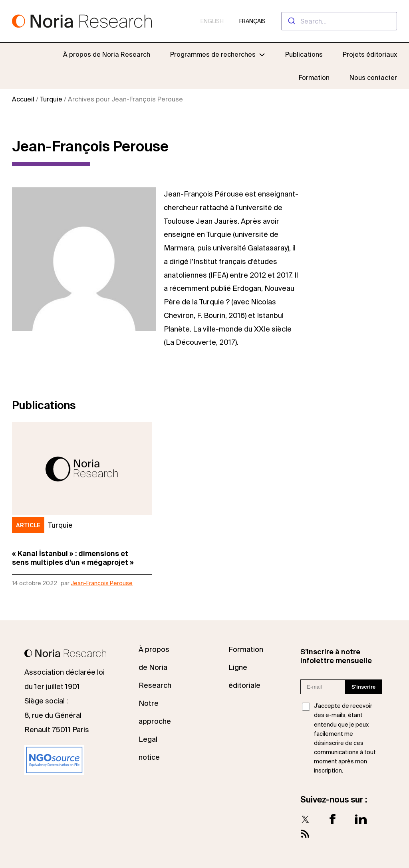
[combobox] (339, 21)
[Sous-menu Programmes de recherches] (218, 54)
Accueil (23, 99)
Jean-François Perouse (102, 583)
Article (28, 525)
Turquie (51, 99)
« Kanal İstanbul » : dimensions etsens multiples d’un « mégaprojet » (73, 558)
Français (252, 21)
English (212, 21)
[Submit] (291, 21)
